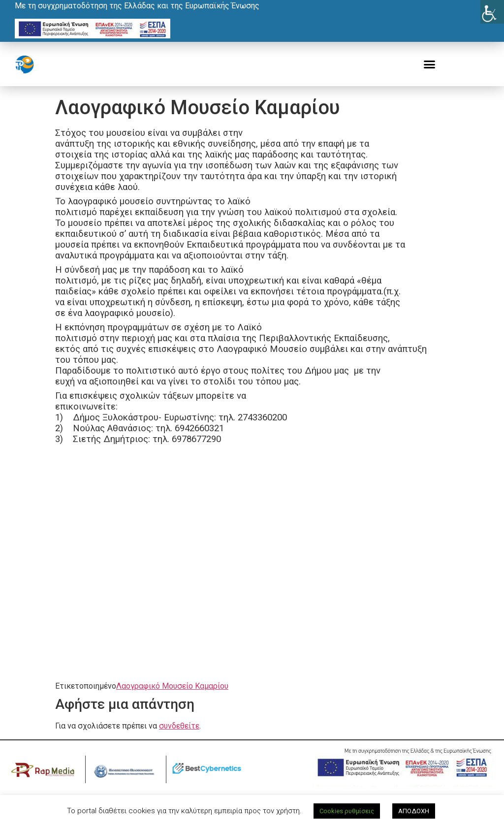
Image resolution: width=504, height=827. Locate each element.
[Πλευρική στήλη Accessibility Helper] (492, 12)
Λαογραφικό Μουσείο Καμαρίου (172, 686)
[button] (430, 64)
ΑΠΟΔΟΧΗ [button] (414, 811)
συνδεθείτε (179, 726)
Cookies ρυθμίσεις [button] (347, 811)
